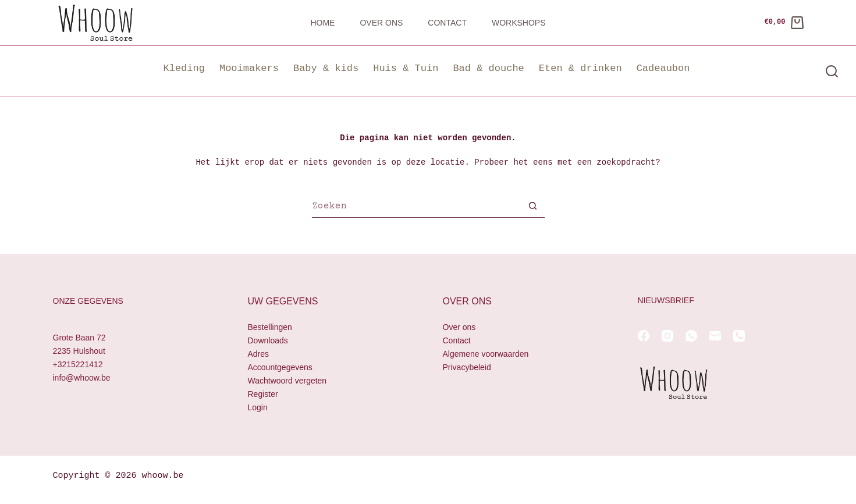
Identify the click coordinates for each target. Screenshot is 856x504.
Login (258, 408)
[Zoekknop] (533, 207)
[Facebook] (644, 336)
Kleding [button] (184, 68)
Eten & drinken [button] (580, 68)
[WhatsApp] (691, 336)
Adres (259, 354)
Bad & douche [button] (488, 68)
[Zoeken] (832, 71)
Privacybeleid (467, 367)
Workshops (519, 23)
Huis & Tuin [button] (406, 68)
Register (263, 395)
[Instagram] (667, 336)
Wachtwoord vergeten (287, 381)
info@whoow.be (82, 378)
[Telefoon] (739, 336)
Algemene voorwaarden (486, 354)
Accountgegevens (280, 367)
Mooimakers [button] (249, 68)
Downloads (268, 340)
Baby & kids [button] (326, 68)
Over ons (381, 23)
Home (322, 23)
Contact (447, 23)
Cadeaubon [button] (663, 68)
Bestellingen (270, 327)
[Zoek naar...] (417, 207)
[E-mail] (715, 336)
